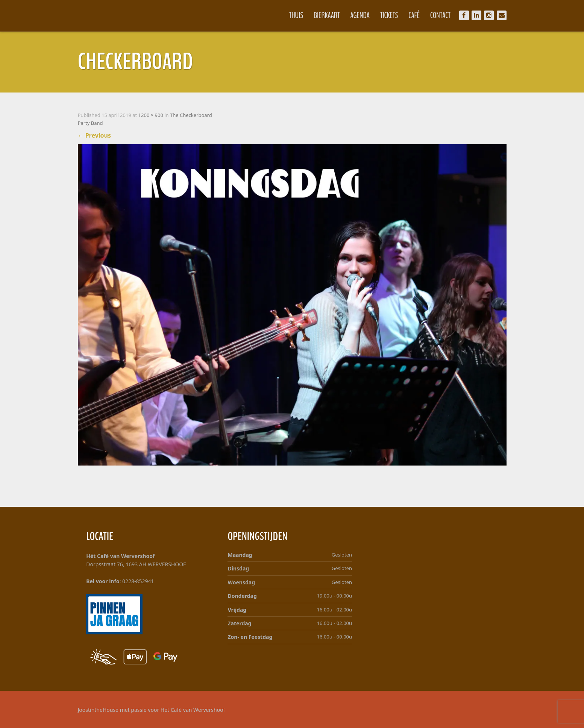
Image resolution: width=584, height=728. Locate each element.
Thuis (296, 15)
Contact (440, 15)
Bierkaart (327, 15)
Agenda (360, 15)
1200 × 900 (151, 115)
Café (414, 15)
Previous (95, 135)
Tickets (389, 15)
